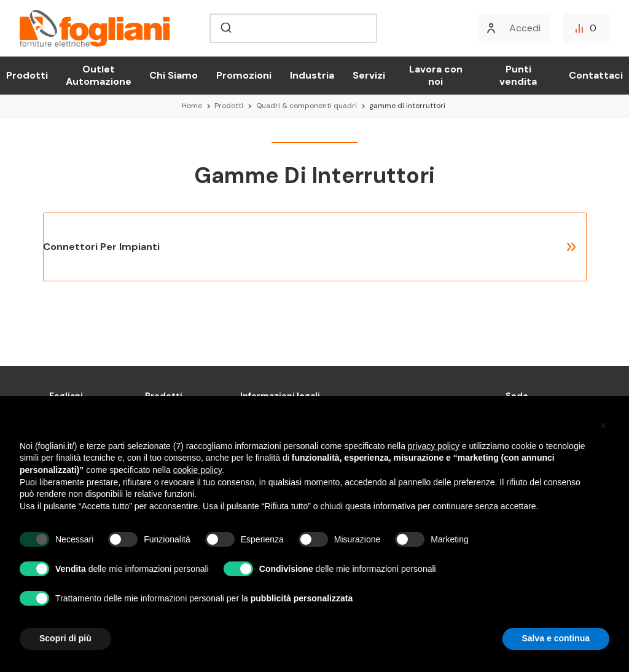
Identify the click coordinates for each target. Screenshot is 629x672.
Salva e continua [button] (556, 638)
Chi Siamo (174, 75)
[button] (603, 426)
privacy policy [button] (434, 446)
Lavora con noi (436, 75)
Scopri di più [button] (65, 638)
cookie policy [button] (197, 470)
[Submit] (225, 28)
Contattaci (596, 75)
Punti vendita (518, 75)
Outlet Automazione (99, 75)
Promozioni (244, 75)
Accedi (525, 28)
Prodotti (27, 75)
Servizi (369, 75)
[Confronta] (586, 28)
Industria (312, 75)
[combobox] (293, 28)
